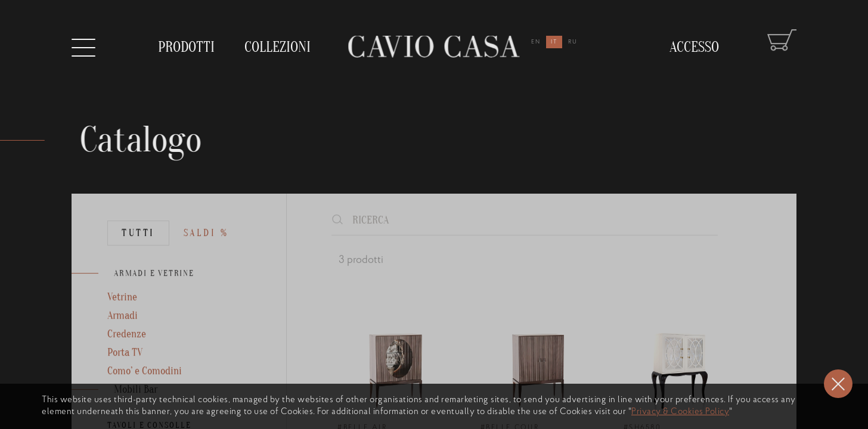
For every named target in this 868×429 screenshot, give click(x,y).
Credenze (127, 350)
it (554, 42)
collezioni (278, 44)
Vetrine (122, 313)
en (536, 42)
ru (573, 42)
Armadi (123, 332)
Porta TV (125, 369)
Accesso (694, 38)
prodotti (186, 47)
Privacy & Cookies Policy (680, 412)
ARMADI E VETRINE (154, 289)
